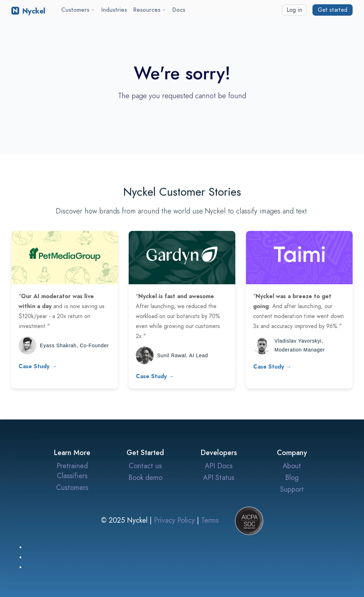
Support (292, 489)
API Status (219, 477)
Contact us (145, 466)
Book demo (145, 477)
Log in (294, 10)
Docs (179, 10)
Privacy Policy (174, 520)
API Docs (219, 466)
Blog (292, 477)
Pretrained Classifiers (72, 471)
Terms (210, 520)
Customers (78, 10)
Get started (333, 10)
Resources (150, 10)
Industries (114, 10)
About (292, 466)
